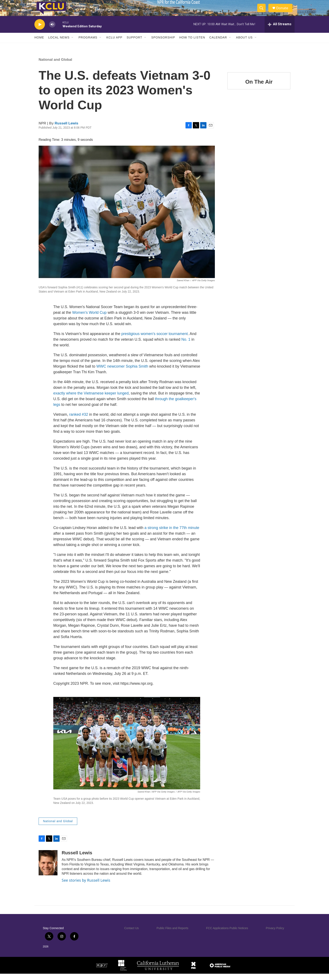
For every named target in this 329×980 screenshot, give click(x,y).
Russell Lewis (67, 129)
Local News (59, 44)
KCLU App (114, 44)
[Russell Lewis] (48, 869)
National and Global (55, 66)
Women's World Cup (89, 319)
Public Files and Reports (172, 934)
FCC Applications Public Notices (227, 934)
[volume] (52, 31)
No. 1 (186, 346)
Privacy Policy (275, 934)
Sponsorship (163, 44)
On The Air (259, 88)
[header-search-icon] (263, 11)
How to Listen (192, 44)
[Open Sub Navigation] (73, 44)
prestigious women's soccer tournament (155, 340)
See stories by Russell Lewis (86, 886)
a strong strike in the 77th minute (172, 534)
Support (134, 44)
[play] (40, 31)
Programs (88, 44)
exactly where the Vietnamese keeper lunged (91, 399)
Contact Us (131, 934)
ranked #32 (79, 421)
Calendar (218, 44)
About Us (244, 44)
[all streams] (280, 30)
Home (39, 44)
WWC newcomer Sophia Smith (122, 372)
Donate (284, 11)
